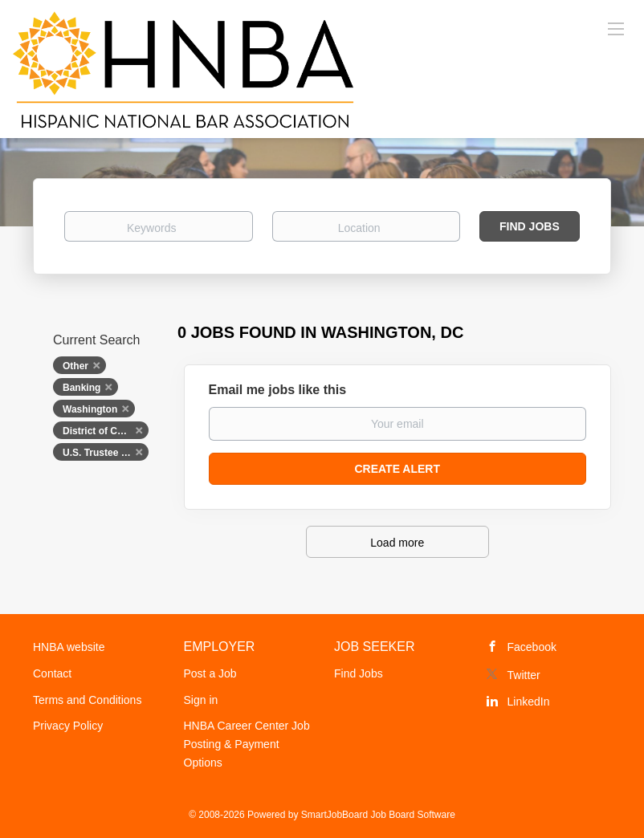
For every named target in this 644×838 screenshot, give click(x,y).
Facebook (532, 647)
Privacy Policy (68, 726)
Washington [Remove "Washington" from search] (90, 409)
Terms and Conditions (87, 700)
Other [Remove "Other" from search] (75, 366)
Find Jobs (530, 226)
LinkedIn (529, 702)
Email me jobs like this (278, 390)
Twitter (524, 675)
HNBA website (69, 647)
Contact (52, 673)
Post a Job (210, 673)
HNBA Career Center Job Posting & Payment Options (247, 744)
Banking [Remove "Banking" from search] (82, 388)
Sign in (201, 700)
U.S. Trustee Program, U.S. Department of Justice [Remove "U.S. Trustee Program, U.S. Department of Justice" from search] (106, 453)
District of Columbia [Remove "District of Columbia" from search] (106, 431)
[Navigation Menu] (616, 28)
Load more (397, 543)
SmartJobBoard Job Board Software (378, 815)
